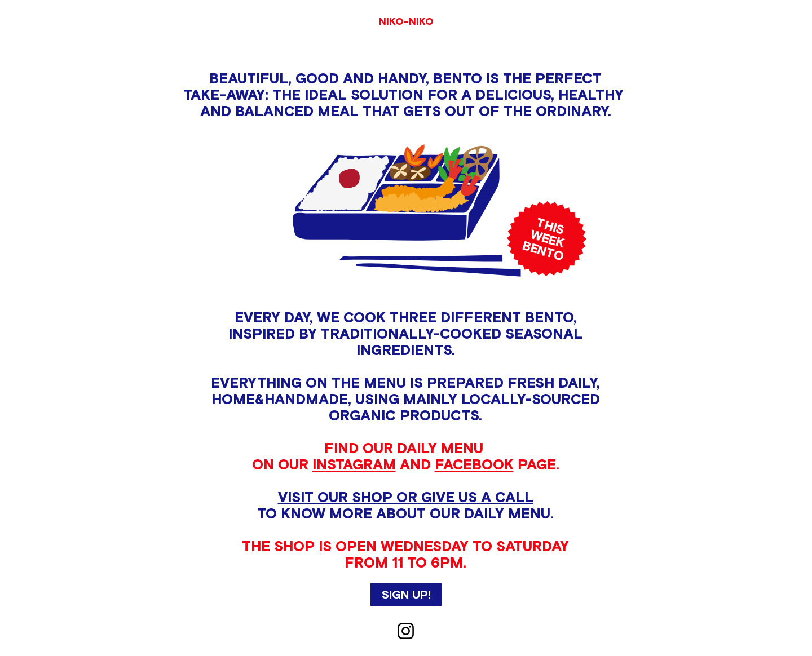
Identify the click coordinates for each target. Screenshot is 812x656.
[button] (406, 595)
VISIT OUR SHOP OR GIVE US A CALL (406, 497)
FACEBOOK (474, 464)
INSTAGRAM (354, 464)
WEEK (547, 238)
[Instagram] (406, 631)
